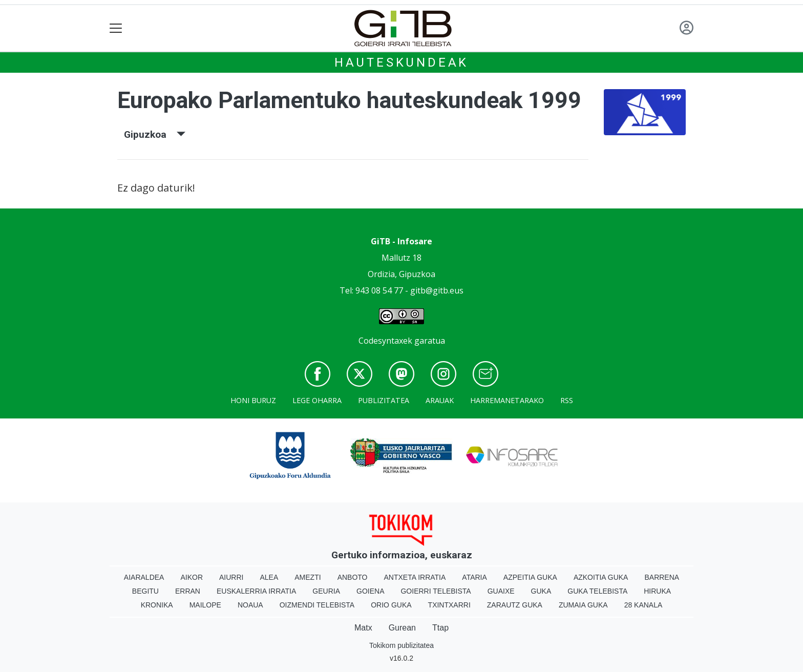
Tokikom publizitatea (401, 645)
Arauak (440, 400)
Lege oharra (317, 400)
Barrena (662, 577)
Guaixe (501, 591)
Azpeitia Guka (530, 577)
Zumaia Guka (583, 605)
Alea (269, 577)
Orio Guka (391, 605)
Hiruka (657, 591)
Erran (188, 591)
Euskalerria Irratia (256, 591)
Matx (363, 628)
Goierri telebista (436, 591)
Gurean (402, 628)
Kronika (157, 605)
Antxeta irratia (415, 577)
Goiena (370, 591)
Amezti (308, 577)
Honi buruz (253, 400)
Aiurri (231, 577)
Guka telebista (597, 591)
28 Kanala (643, 605)
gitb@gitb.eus (437, 290)
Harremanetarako (507, 400)
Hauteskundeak (401, 62)
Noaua (250, 605)
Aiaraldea (144, 577)
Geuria (326, 591)
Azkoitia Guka (601, 577)
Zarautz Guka (515, 605)
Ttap (440, 628)
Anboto (353, 577)
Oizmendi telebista (317, 605)
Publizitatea (384, 400)
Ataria (474, 577)
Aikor (192, 577)
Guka (541, 591)
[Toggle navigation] (116, 28)
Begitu (145, 591)
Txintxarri (449, 605)
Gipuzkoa (155, 134)
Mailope (205, 605)
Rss (567, 400)
